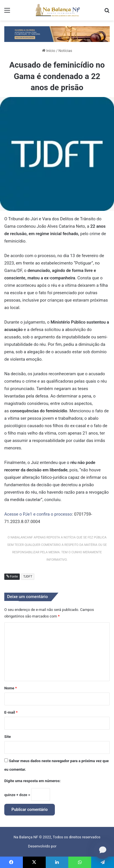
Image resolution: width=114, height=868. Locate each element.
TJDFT (28, 577)
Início (49, 51)
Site (8, 737)
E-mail (11, 712)
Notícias (65, 51)
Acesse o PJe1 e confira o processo (38, 514)
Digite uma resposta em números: (32, 781)
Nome (11, 688)
